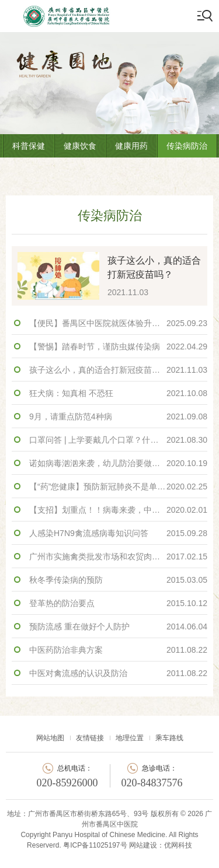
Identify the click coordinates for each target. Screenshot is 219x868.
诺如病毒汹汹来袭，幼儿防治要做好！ (118, 463)
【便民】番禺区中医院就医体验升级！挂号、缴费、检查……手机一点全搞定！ (118, 323)
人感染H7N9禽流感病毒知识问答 (118, 533)
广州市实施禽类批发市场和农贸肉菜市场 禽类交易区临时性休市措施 (118, 556)
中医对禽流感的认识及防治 (118, 673)
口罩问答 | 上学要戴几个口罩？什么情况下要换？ (118, 440)
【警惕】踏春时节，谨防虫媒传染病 (118, 346)
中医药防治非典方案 (118, 650)
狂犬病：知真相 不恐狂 (118, 393)
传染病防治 (187, 146)
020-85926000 (67, 783)
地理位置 (130, 738)
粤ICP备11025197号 (95, 845)
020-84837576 (152, 783)
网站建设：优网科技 (161, 845)
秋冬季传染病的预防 (118, 580)
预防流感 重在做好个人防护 (118, 626)
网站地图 (50, 738)
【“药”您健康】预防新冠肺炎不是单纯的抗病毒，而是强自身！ (118, 487)
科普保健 (29, 146)
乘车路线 (169, 738)
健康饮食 (80, 146)
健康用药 (131, 146)
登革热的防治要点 (118, 603)
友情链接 (90, 738)
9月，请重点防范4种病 (118, 416)
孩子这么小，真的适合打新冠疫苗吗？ (118, 370)
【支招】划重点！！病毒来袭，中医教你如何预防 (118, 510)
